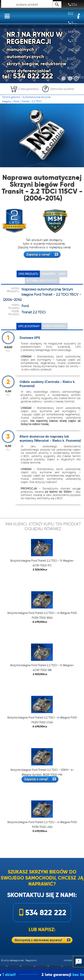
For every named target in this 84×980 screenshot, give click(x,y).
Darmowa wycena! (58, 89)
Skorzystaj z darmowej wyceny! (38, 940)
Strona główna (11, 97)
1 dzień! (19, 974)
